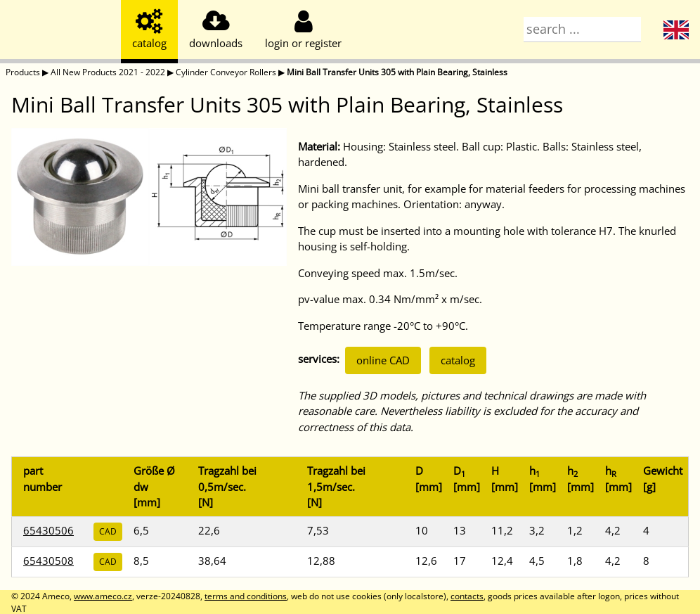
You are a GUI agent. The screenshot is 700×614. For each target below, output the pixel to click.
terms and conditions (246, 596)
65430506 (48, 530)
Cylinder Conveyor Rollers (226, 72)
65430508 (48, 561)
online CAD (383, 360)
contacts (467, 596)
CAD (108, 531)
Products (23, 72)
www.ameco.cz (103, 596)
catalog (458, 360)
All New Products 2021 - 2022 (108, 72)
